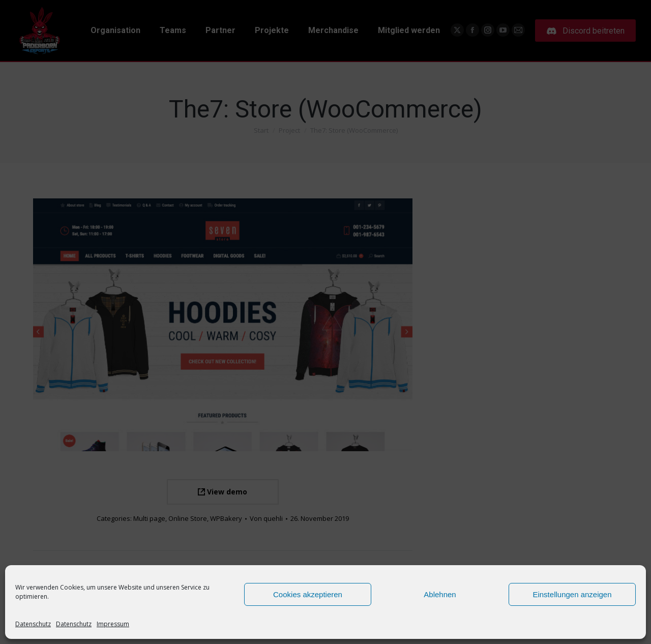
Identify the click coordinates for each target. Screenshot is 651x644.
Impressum (113, 624)
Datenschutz (33, 624)
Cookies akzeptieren (308, 594)
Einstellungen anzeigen (572, 594)
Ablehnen (440, 594)
